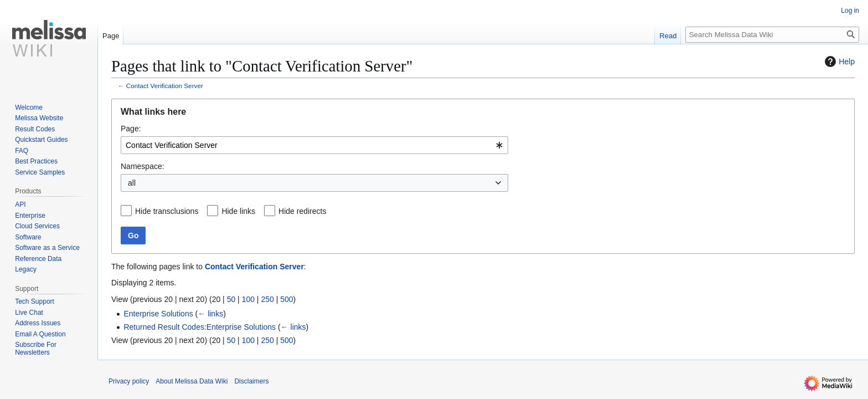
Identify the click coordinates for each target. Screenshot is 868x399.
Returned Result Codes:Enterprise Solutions (200, 327)
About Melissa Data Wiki (192, 381)
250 (267, 299)
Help (838, 62)
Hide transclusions (167, 211)
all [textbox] (132, 183)
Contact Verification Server (165, 86)
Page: (131, 129)
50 (231, 299)
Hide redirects (302, 211)
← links (210, 314)
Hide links (238, 211)
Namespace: (143, 166)
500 (286, 299)
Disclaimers (251, 381)
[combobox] (314, 145)
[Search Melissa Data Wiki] (772, 35)
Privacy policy (129, 381)
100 (248, 299)
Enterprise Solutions (158, 314)
